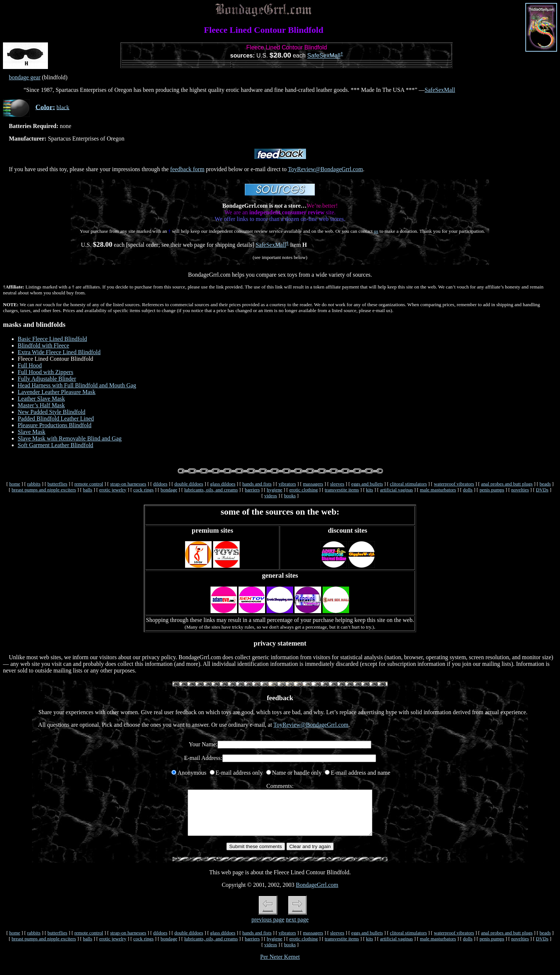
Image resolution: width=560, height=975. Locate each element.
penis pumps (492, 490)
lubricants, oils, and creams (211, 490)
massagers (313, 484)
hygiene (275, 490)
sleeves (337, 484)
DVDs (542, 490)
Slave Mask (32, 432)
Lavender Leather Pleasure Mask (57, 392)
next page (297, 928)
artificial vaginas (396, 490)
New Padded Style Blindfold (52, 412)
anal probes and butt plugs (507, 484)
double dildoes (189, 484)
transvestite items (342, 490)
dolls (468, 490)
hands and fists (257, 484)
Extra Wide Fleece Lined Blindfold (59, 352)
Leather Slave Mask (41, 399)
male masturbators (438, 490)
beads (545, 484)
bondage (169, 490)
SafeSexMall (324, 56)
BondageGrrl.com (317, 894)
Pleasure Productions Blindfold (55, 425)
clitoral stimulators (408, 484)
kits (370, 490)
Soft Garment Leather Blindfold (55, 445)
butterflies (58, 484)
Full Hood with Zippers (46, 372)
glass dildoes (223, 484)
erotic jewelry (113, 490)
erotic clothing (304, 490)
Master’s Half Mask (41, 405)
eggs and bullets (367, 484)
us (376, 231)
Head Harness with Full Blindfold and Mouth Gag (77, 385)
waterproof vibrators (454, 484)
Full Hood (30, 365)
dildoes (161, 484)
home (15, 484)
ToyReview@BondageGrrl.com (325, 169)
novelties (520, 490)
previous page (268, 928)
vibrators (287, 484)
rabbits (34, 484)
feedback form (187, 169)
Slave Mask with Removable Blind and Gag (70, 438)
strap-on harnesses (128, 484)
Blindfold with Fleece (44, 345)
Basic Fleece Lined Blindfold (52, 339)
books (290, 496)
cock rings (144, 490)
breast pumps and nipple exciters (44, 490)
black (63, 107)
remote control (89, 484)
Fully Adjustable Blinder (47, 379)
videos (271, 496)
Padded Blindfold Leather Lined (56, 419)
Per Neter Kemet (280, 966)
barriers (252, 490)
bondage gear (25, 77)
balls (88, 490)
